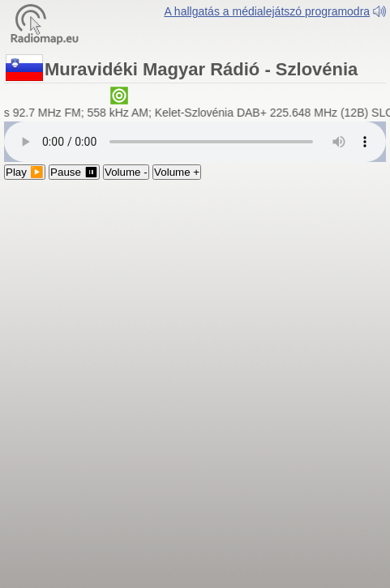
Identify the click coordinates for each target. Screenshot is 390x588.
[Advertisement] (195, 383)
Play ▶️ (25, 172)
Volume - (126, 172)
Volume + (177, 172)
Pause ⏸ (74, 172)
